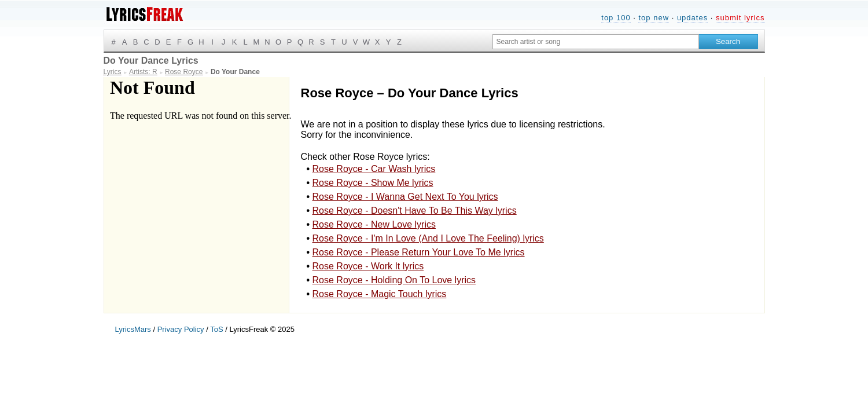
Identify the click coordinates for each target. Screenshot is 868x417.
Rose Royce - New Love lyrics (374, 224)
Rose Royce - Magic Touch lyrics (380, 294)
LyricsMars (133, 329)
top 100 (616, 18)
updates (692, 18)
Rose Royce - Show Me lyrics (373, 183)
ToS (216, 329)
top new (654, 18)
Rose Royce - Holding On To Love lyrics (394, 280)
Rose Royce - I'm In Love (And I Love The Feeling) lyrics (428, 238)
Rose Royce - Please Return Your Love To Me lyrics (419, 252)
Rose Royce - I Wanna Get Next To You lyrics (405, 197)
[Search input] (596, 42)
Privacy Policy (181, 329)
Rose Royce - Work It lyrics (368, 266)
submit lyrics (740, 18)
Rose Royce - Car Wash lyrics (374, 169)
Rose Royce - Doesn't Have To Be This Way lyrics (415, 211)
